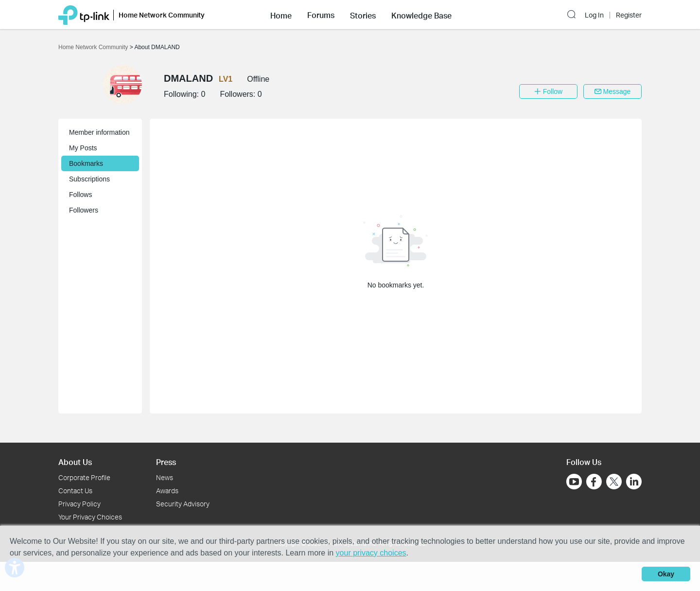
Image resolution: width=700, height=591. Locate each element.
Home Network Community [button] (162, 15)
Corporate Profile (84, 477)
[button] (281, 15)
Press (166, 462)
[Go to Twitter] (614, 483)
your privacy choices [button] (371, 553)
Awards (167, 491)
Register (629, 15)
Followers (84, 210)
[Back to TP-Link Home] (84, 14)
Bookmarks (86, 163)
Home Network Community (94, 47)
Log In (594, 15)
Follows (80, 195)
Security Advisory (183, 504)
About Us (75, 462)
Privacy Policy (79, 504)
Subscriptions (89, 179)
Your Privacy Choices (90, 517)
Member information (99, 132)
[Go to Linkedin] (634, 482)
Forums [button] (321, 15)
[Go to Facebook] (594, 482)
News (165, 477)
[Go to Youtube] (574, 482)
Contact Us (75, 491)
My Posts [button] (83, 148)
